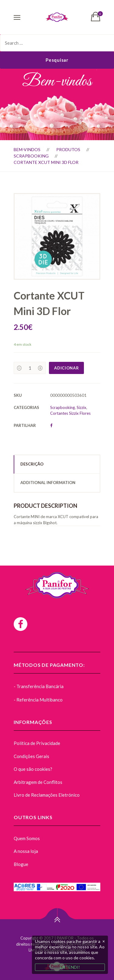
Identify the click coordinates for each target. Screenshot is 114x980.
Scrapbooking (31, 156)
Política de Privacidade (37, 743)
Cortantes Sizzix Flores (70, 413)
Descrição (32, 464)
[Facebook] (21, 624)
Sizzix (81, 407)
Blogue (21, 864)
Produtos (68, 149)
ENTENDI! (70, 967)
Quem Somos (27, 838)
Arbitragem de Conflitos (38, 782)
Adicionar (66, 368)
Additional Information (48, 483)
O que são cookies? (33, 769)
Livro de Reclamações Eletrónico (47, 795)
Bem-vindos (27, 149)
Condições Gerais (31, 756)
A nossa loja (26, 851)
